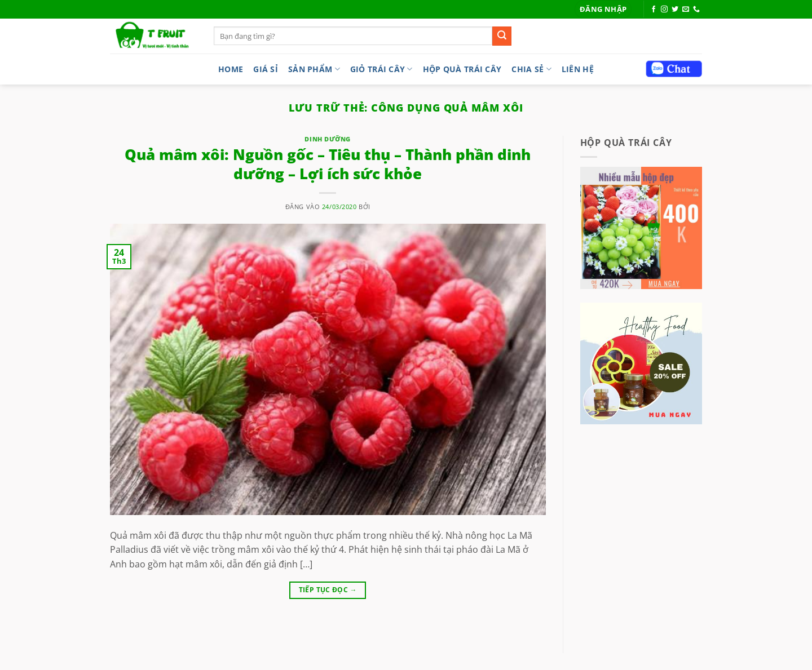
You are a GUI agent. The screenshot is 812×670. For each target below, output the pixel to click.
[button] (603, 9)
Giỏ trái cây (381, 69)
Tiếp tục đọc (328, 590)
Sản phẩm (314, 69)
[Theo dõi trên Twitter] (675, 10)
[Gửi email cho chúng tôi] (686, 10)
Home (231, 69)
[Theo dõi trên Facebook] (654, 10)
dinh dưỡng (328, 139)
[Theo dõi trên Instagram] (664, 10)
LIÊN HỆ (578, 69)
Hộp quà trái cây (462, 69)
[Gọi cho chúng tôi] (696, 10)
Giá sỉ (266, 69)
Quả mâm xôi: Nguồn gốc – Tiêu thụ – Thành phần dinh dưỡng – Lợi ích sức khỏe (328, 164)
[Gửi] (502, 36)
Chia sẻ (531, 69)
